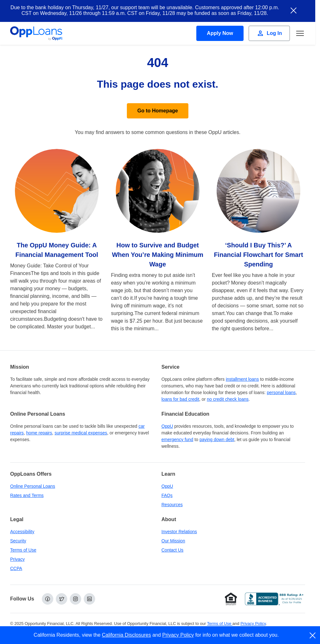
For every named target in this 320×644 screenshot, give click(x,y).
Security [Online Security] (18, 541)
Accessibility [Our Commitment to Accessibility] (22, 532)
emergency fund (177, 439)
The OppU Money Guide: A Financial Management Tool (57, 250)
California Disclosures (126, 635)
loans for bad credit (180, 399)
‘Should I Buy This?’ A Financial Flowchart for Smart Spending (258, 255)
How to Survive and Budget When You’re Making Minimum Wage (158, 255)
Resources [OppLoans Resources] (172, 505)
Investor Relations (179, 532)
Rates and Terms (27, 495)
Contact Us (172, 550)
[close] (313, 635)
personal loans (281, 392)
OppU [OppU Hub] (167, 426)
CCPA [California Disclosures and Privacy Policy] (16, 568)
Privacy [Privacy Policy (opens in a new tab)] (17, 559)
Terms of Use (23, 550)
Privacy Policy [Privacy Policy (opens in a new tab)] (253, 624)
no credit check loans (228, 399)
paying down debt (217, 439)
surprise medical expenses (81, 433)
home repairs (39, 433)
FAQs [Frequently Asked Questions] (167, 495)
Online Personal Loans (33, 486)
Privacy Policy (178, 635)
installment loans (242, 379)
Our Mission (173, 541)
